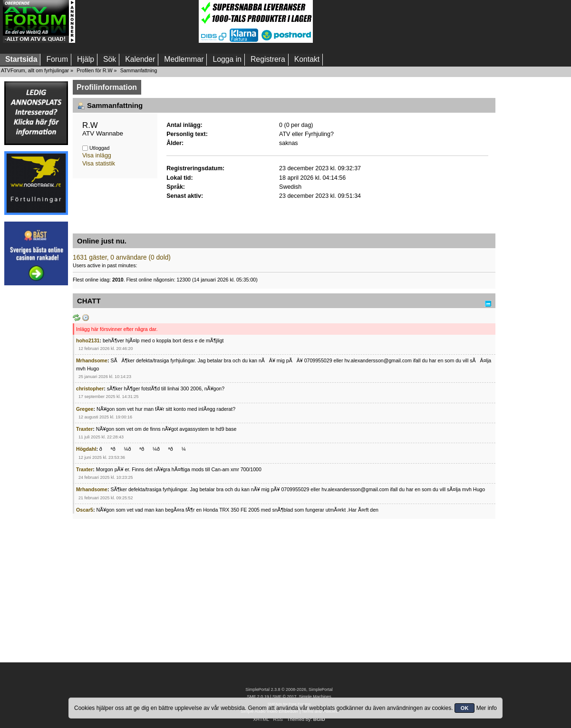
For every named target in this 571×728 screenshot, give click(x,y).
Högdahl (86, 449)
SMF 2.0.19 (258, 697)
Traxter (84, 429)
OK (465, 708)
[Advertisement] (137, 21)
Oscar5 (85, 510)
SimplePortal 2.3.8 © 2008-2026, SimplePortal (289, 689)
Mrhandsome (92, 360)
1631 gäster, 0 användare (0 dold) (122, 257)
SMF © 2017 (284, 697)
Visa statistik (99, 164)
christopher (90, 388)
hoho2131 (88, 340)
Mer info (487, 708)
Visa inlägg (97, 155)
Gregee (85, 409)
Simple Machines (315, 697)
